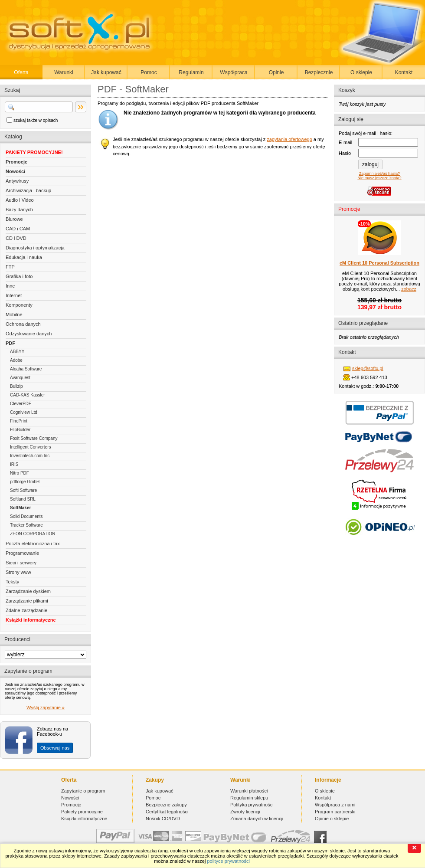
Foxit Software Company (34, 438)
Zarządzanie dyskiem (28, 591)
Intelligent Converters (31, 447)
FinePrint (19, 421)
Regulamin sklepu (249, 798)
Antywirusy (17, 181)
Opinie (276, 72)
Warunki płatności (249, 791)
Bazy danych (19, 210)
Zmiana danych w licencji (257, 819)
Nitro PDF (20, 473)
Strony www (18, 572)
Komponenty (19, 305)
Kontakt (404, 72)
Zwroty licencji (245, 812)
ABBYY (17, 352)
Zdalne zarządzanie (26, 610)
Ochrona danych (23, 324)
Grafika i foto (19, 276)
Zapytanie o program (83, 791)
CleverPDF (21, 404)
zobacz (409, 289)
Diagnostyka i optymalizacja (35, 248)
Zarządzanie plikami (27, 601)
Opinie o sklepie (332, 819)
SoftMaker (20, 508)
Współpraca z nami (335, 805)
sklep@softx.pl (368, 368)
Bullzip (16, 386)
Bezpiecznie (319, 72)
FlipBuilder (20, 430)
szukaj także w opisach (36, 120)
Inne (10, 286)
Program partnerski (335, 812)
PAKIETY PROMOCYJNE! (34, 152)
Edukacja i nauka (24, 257)
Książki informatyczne (31, 620)
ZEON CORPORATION (33, 534)
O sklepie (361, 72)
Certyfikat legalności (167, 812)
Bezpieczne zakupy (166, 805)
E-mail (345, 142)
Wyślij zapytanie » (46, 708)
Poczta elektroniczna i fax (33, 544)
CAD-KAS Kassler (28, 395)
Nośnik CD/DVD (163, 819)
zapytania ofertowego (289, 139)
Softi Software (23, 490)
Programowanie (22, 553)
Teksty (12, 582)
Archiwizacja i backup (28, 190)
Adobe (16, 360)
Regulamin (191, 72)
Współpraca (234, 72)
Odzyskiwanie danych (29, 334)
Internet (14, 295)
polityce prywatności (228, 861)
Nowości (15, 171)
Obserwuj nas (55, 748)
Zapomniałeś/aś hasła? (379, 174)
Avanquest (20, 378)
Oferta (21, 72)
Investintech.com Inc (30, 456)
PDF (10, 343)
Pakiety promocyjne (82, 812)
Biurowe (14, 219)
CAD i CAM (18, 229)
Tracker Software (26, 525)
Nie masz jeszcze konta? (379, 178)
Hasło (345, 153)
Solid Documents (26, 516)
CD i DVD (16, 238)
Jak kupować (106, 72)
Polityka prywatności (252, 805)
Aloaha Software (26, 369)
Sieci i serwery (21, 563)
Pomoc (149, 72)
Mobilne (14, 314)
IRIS (14, 464)
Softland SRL (23, 499)
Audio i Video (20, 200)
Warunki (64, 72)
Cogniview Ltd (24, 412)
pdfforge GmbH (25, 482)
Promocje (16, 162)
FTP (10, 267)
